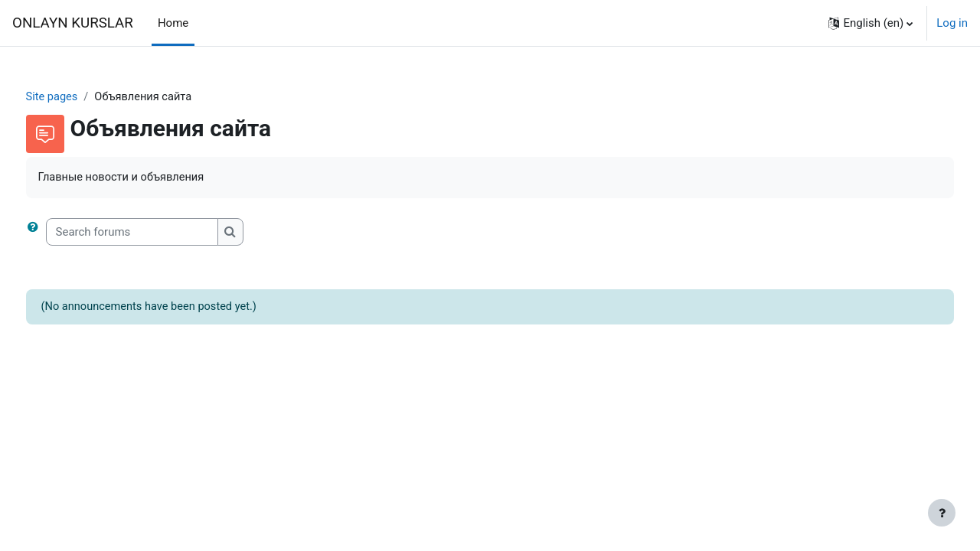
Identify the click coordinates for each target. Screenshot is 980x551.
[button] (871, 23)
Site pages (81, 97)
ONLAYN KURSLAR (73, 23)
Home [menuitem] (173, 23)
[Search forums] (160, 233)
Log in (952, 23)
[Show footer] (942, 513)
